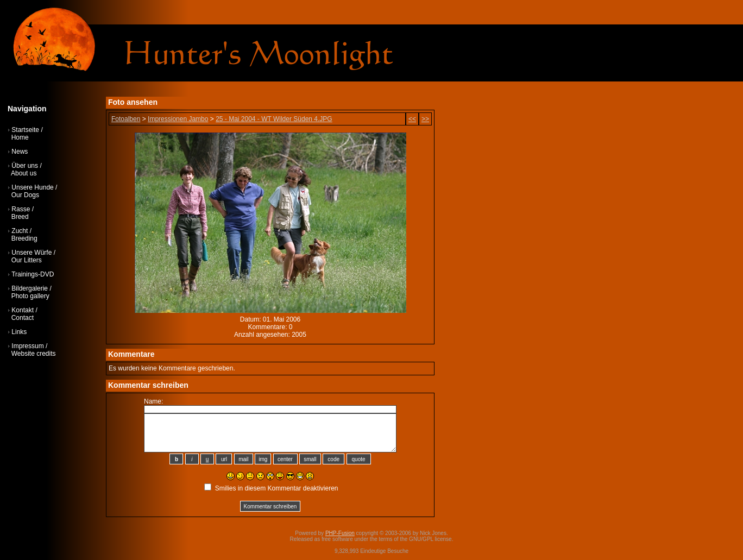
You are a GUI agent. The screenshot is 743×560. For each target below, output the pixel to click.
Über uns (25, 166)
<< (412, 119)
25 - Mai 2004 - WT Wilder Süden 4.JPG (274, 119)
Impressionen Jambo (178, 119)
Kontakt (23, 310)
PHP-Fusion (340, 533)
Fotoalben (126, 119)
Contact (23, 318)
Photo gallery (30, 296)
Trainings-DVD (33, 274)
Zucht (20, 231)
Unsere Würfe (32, 253)
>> (425, 119)
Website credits (34, 354)
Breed (20, 217)
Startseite (25, 130)
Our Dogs (25, 195)
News (20, 152)
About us (24, 173)
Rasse (21, 209)
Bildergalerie (30, 288)
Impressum (27, 346)
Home (20, 137)
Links (19, 332)
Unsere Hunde (32, 187)
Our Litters (27, 260)
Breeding (24, 238)
